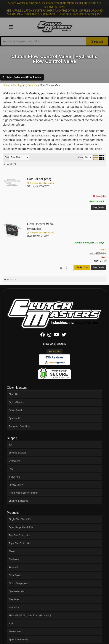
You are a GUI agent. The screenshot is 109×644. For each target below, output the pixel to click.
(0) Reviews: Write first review (40, 183)
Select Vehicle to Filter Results (22, 77)
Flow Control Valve (40, 224)
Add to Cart (82, 267)
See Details (99, 207)
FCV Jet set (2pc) (39, 179)
